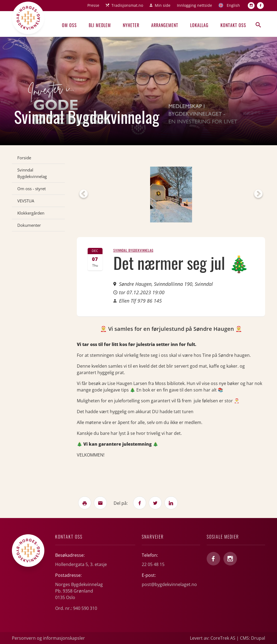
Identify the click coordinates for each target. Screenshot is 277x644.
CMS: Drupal (253, 638)
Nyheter (131, 25)
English (233, 5)
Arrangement (165, 25)
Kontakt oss (233, 25)
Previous (84, 194)
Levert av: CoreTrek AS (213, 638)
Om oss (69, 25)
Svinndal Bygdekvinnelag (32, 173)
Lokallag (199, 25)
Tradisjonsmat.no (127, 5)
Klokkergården (31, 213)
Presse (93, 5)
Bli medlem (100, 25)
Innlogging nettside (194, 5)
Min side (163, 5)
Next (258, 194)
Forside (24, 158)
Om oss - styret (32, 189)
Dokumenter (29, 225)
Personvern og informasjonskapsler (48, 638)
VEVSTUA (26, 201)
